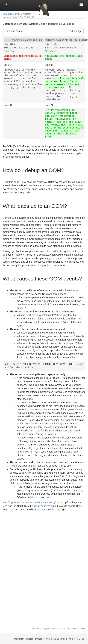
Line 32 (8, 105)
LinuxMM (8, 14)
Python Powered (43, 639)
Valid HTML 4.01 (77, 639)
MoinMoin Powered (24, 639)
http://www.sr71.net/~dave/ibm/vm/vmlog (31, 503)
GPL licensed (60, 639)
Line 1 (7, 65)
